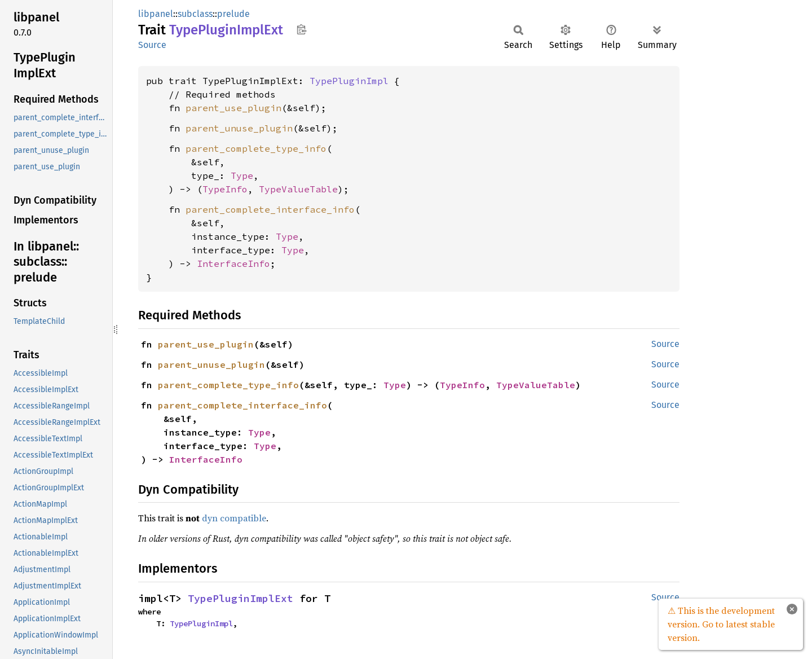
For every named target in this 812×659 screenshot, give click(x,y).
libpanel (156, 14)
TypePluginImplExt (240, 598)
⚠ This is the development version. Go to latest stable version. (721, 624)
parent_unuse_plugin (239, 128)
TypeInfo (225, 189)
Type (242, 175)
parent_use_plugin (233, 108)
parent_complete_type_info (256, 148)
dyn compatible (234, 518)
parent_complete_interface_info (270, 209)
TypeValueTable (298, 189)
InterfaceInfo (233, 263)
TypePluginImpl (349, 81)
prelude (233, 14)
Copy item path (301, 29)
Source (152, 45)
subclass (195, 14)
